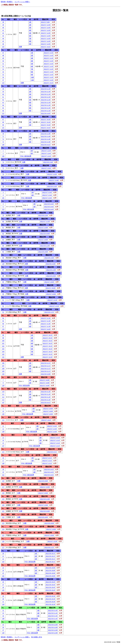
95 (3, 321)
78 (3, 186)
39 (3, 25)
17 (3, 461)
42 (3, 33)
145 (3, 590)
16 (3, 458)
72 (3, 139)
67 (3, 119)
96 (3, 324)
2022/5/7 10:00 (43, 240)
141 (3, 198)
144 (3, 604)
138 (3, 432)
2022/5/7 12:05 (46, 25)
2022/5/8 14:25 (46, 145)
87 (3, 270)
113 (3, 400)
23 (3, 568)
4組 (30, 30)
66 (3, 111)
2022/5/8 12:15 (46, 363)
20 (3, 553)
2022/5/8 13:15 (52, 452)
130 (3, 414)
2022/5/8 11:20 (46, 392)
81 (3, 227)
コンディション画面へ (22, 2)
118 (3, 493)
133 (3, 83)
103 (3, 349)
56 (3, 77)
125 (3, 535)
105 (3, 354)
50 (3, 61)
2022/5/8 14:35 (49, 469)
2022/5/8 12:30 (46, 89)
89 (3, 282)
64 (3, 105)
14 (3, 440)
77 (3, 180)
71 (3, 136)
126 (3, 541)
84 (3, 246)
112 (3, 397)
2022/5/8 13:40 (48, 162)
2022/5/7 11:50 (46, 318)
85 (3, 252)
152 (3, 475)
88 (3, 276)
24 (3, 570)
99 (3, 338)
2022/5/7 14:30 (47, 357)
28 (3, 587)
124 (3, 529)
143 (3, 562)
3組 (30, 28)
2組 (30, 25)
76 (3, 174)
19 (3, 472)
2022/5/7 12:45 (46, 151)
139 (3, 385)
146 (3, 145)
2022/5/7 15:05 (46, 168)
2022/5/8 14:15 (46, 402)
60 (3, 94)
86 (3, 258)
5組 (30, 33)
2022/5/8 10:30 (50, 596)
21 (3, 556)
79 (3, 215)
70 (3, 134)
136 (3, 156)
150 (3, 374)
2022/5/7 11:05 (48, 53)
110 (3, 392)
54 (3, 72)
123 (3, 523)
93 (3, 312)
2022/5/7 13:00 (43, 227)
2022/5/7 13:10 (55, 438)
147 (3, 402)
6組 (30, 36)
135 (3, 47)
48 (3, 55)
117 (3, 487)
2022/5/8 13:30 (52, 186)
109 (3, 371)
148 (3, 619)
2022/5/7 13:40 (54, 180)
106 (3, 363)
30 (3, 599)
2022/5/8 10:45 (50, 582)
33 (3, 613)
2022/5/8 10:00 (45, 234)
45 (3, 41)
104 (3, 352)
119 (3, 499)
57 (3, 80)
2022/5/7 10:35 (47, 335)
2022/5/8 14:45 (49, 204)
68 (3, 122)
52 (3, 66)
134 (3, 329)
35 (3, 625)
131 (3, 128)
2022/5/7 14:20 (46, 329)
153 (3, 209)
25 (3, 573)
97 (3, 326)
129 (3, 288)
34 (3, 616)
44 (3, 38)
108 (3, 369)
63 (3, 102)
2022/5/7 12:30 (45, 221)
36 (3, 627)
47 (3, 53)
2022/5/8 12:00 (43, 215)
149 (3, 633)
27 (3, 585)
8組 (30, 41)
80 (3, 221)
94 (3, 318)
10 (3, 411)
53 (3, 69)
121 (3, 511)
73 (3, 142)
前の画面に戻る (37, 637)
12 (3, 429)
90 (3, 294)
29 (3, 596)
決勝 (20, 47)
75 (3, 168)
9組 (30, 44)
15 (3, 443)
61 (3, 97)
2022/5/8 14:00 (43, 252)
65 (3, 108)
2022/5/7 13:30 (52, 300)
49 (3, 58)
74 (3, 162)
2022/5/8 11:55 (49, 312)
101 (3, 343)
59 (3, 92)
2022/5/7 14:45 (46, 420)
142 (3, 576)
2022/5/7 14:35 (48, 83)
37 (3, 630)
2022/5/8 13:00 (49, 258)
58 (3, 89)
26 (3, 582)
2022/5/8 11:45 (53, 610)
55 (3, 75)
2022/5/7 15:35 (47, 458)
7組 (30, 38)
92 (3, 306)
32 (3, 610)
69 (3, 125)
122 (3, 517)
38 (3, 22)
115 (3, 452)
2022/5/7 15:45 (47, 192)
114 (3, 420)
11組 (32, 80)
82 (3, 234)
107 (3, 366)
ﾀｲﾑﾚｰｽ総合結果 (26, 156)
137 (3, 446)
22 (3, 559)
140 (3, 463)
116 (3, 481)
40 (3, 28)
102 (3, 346)
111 (3, 394)
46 (3, 44)
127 (3, 547)
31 (3, 602)
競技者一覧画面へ (7, 2)
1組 (30, 22)
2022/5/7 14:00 (45, 380)
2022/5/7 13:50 (52, 174)
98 (3, 335)
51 (3, 64)
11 (3, 426)
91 (3, 300)
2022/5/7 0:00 (45, 22)
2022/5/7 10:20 (46, 119)
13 (3, 438)
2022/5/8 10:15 (50, 553)
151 (3, 113)
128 (3, 264)
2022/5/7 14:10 (46, 128)
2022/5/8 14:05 (46, 113)
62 (3, 100)
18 (3, 469)
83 (3, 240)
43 (3, 36)
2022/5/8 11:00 (46, 134)
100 (3, 341)
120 (3, 505)
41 (3, 30)
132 (3, 357)
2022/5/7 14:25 (46, 47)
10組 (32, 77)
